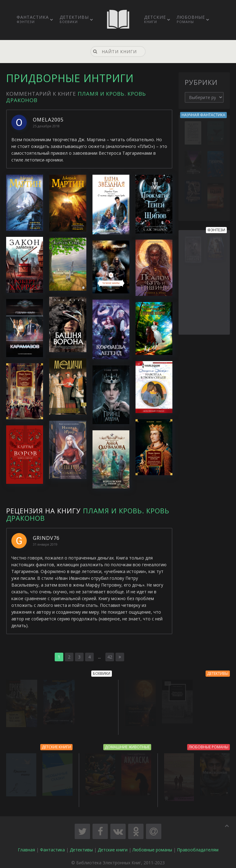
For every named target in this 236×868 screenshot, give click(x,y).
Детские (155, 19)
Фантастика (33, 19)
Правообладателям (198, 847)
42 (110, 657)
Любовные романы (152, 847)
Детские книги (113, 847)
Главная (26, 847)
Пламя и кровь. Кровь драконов (88, 514)
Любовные (191, 19)
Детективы (74, 19)
